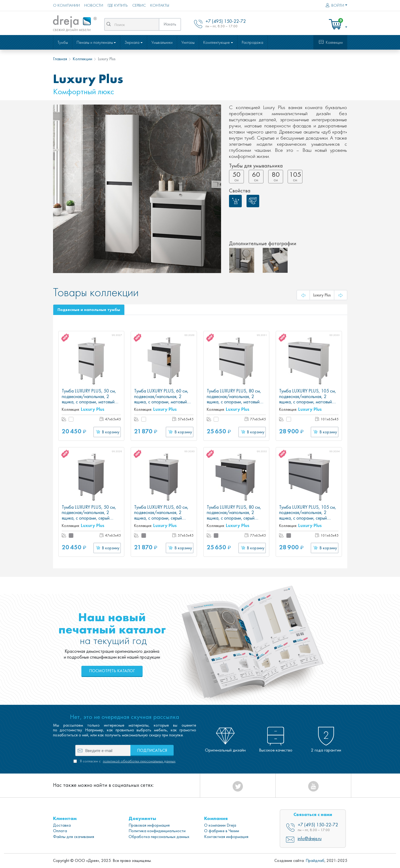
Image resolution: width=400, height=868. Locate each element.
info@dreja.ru (310, 839)
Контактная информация (226, 837)
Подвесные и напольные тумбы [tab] (89, 310)
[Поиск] (136, 24)
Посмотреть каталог (112, 671)
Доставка (62, 825)
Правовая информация (149, 825)
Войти (334, 5)
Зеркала (132, 43)
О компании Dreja (220, 825)
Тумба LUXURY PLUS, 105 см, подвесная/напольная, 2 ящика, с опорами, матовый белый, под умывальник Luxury (308, 399)
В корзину (107, 432)
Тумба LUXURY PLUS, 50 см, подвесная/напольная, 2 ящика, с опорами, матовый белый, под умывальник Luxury (90, 399)
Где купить (118, 5)
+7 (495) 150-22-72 (318, 825)
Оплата (60, 831)
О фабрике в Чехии (222, 831)
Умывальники (162, 43)
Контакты (160, 5)
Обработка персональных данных (159, 837)
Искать (170, 24)
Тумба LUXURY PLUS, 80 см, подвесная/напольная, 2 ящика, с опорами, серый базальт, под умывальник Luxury (234, 518)
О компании (66, 5)
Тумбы (63, 43)
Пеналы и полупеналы (95, 43)
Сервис (139, 5)
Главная (60, 59)
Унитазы (188, 43)
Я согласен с (127, 761)
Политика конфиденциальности (157, 831)
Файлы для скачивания (74, 837)
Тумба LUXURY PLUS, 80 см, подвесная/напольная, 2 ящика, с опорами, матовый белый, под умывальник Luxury (235, 399)
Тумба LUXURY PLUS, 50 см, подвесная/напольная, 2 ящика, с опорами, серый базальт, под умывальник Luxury (89, 518)
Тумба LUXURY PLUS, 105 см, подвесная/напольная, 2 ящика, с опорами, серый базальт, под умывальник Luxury (308, 518)
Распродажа (252, 43)
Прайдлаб (315, 861)
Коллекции (330, 42)
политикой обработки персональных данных (139, 761)
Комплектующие (217, 43)
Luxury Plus (93, 409)
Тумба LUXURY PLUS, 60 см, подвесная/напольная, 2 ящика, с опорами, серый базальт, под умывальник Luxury (161, 518)
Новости (94, 5)
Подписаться (152, 750)
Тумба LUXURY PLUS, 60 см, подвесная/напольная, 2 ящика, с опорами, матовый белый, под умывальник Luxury (162, 399)
